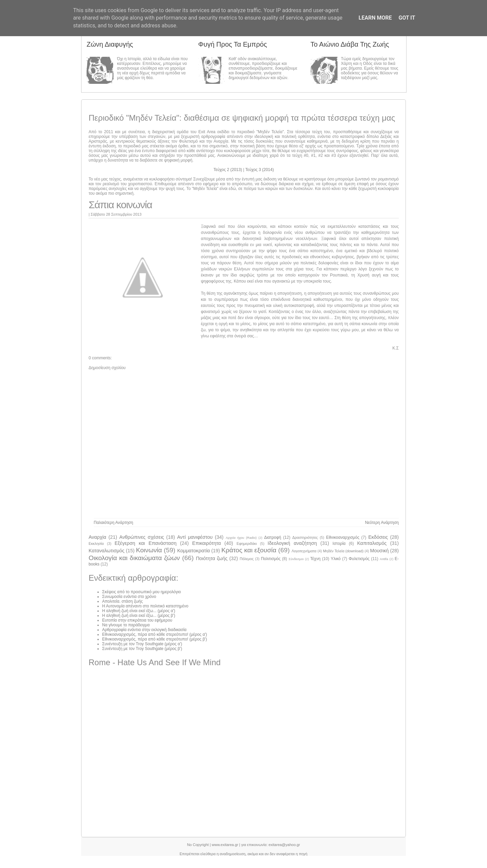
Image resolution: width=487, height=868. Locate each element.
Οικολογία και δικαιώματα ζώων (134, 558)
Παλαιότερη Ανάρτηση (113, 523)
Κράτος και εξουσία (249, 550)
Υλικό (336, 559)
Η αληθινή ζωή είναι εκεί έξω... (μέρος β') (139, 616)
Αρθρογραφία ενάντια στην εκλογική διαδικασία (144, 630)
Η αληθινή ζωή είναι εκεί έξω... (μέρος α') (139, 611)
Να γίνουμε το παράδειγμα (126, 625)
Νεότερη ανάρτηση (382, 523)
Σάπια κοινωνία (120, 205)
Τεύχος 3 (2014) (259, 170)
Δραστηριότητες (305, 537)
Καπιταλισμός (372, 543)
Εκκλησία (96, 544)
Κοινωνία (149, 550)
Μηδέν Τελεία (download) (343, 551)
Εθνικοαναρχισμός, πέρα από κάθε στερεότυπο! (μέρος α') (155, 634)
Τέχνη (315, 559)
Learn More (375, 18)
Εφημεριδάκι (247, 544)
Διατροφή (273, 537)
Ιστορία (339, 544)
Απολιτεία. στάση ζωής (122, 601)
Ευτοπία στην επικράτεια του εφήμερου (137, 620)
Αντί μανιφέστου (195, 537)
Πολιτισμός (271, 559)
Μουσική (379, 551)
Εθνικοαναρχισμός (343, 537)
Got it (407, 18)
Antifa (384, 559)
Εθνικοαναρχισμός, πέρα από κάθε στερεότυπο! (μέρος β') (155, 639)
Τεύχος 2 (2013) (228, 170)
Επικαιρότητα (206, 543)
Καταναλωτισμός (107, 551)
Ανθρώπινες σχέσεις (142, 537)
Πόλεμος (247, 559)
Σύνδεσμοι (296, 559)
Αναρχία (97, 537)
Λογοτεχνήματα (304, 551)
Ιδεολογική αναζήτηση (292, 543)
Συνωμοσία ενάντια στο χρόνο (129, 597)
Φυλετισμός (359, 559)
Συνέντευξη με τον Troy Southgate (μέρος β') (142, 649)
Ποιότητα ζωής (212, 558)
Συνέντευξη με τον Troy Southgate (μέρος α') (142, 644)
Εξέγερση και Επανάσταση (146, 543)
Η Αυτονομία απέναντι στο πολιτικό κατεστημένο (145, 606)
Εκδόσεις (378, 537)
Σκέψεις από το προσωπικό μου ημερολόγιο (142, 592)
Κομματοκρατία (194, 551)
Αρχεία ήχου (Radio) (241, 538)
